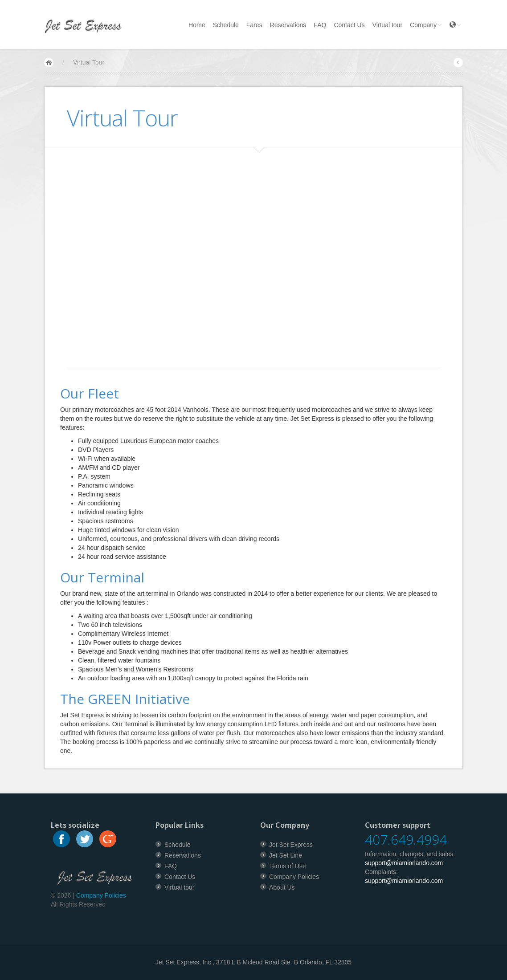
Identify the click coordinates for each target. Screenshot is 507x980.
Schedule (225, 25)
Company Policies (101, 895)
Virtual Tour (89, 62)
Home (197, 25)
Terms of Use (287, 866)
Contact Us (349, 25)
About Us (282, 887)
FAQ (320, 25)
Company (426, 25)
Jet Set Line (286, 855)
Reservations (288, 25)
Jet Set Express (291, 845)
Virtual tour (387, 25)
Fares (254, 25)
